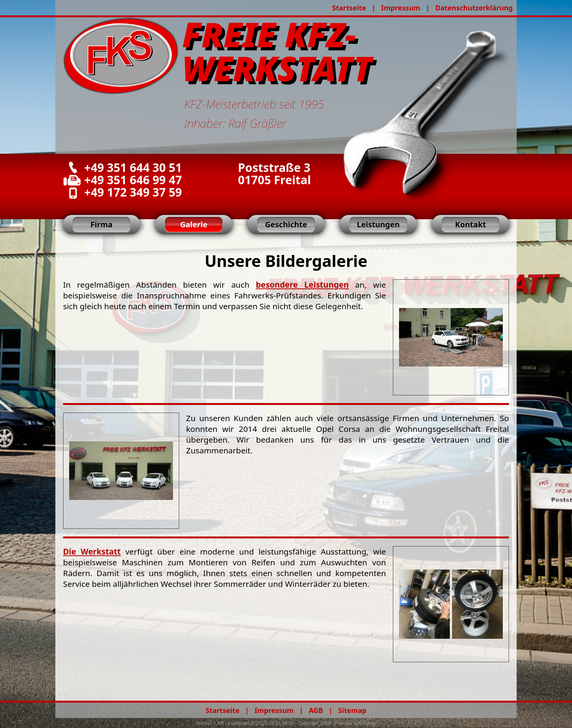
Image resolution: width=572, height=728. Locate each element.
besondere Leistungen (302, 285)
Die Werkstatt (92, 551)
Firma (101, 224)
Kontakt (471, 224)
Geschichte (286, 224)
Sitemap (353, 710)
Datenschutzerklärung (474, 8)
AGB (316, 710)
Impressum (401, 8)
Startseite (349, 8)
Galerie (194, 224)
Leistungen (378, 224)
